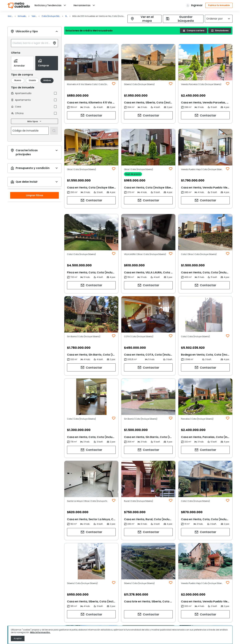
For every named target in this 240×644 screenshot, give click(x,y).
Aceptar (18, 638)
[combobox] (32, 43)
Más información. (40, 632)
